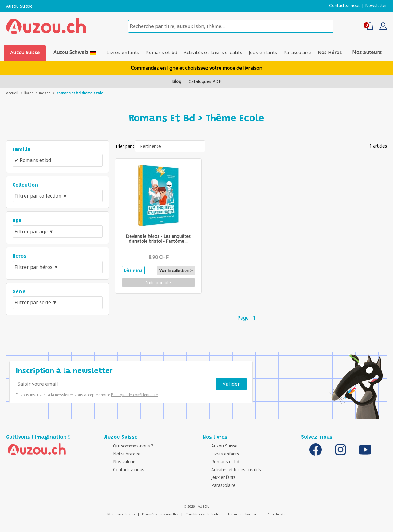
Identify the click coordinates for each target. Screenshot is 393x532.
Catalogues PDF (205, 81)
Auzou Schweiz (73, 52)
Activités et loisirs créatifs (213, 52)
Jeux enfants (265, 52)
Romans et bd (160, 52)
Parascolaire (302, 52)
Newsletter (376, 6)
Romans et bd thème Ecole (80, 93)
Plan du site (276, 514)
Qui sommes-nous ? (126, 446)
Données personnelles (160, 514)
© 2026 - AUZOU (197, 506)
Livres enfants (119, 52)
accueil (12, 93)
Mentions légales (121, 514)
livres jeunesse (37, 93)
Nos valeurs (118, 461)
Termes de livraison (244, 514)
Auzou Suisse (19, 6)
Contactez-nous (345, 6)
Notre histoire (120, 454)
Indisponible (158, 283)
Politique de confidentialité (134, 395)
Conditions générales (203, 514)
